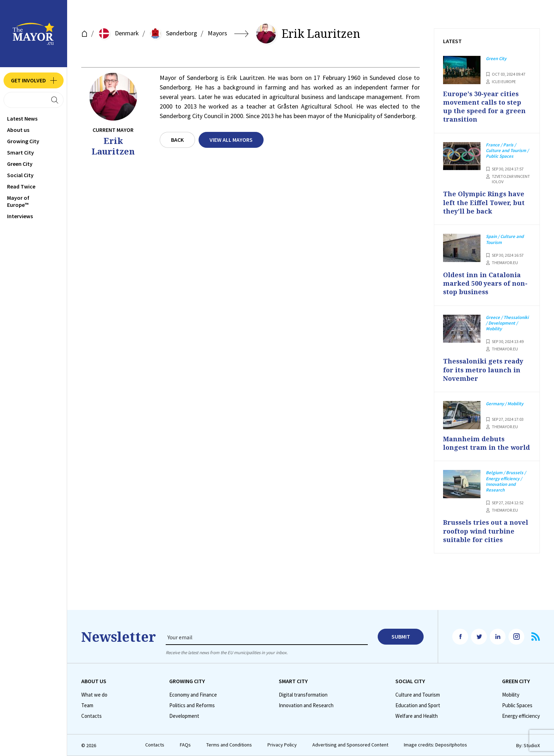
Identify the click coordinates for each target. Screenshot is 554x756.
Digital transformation (303, 695)
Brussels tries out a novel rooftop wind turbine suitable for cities (486, 531)
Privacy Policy (282, 745)
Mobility (511, 695)
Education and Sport (418, 705)
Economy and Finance (193, 695)
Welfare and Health (417, 716)
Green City (20, 164)
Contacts (92, 716)
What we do (94, 695)
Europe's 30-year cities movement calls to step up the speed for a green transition (484, 107)
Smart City (20, 152)
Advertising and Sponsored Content (350, 745)
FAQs (185, 745)
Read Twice (21, 186)
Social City (20, 175)
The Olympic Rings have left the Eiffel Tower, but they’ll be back (484, 202)
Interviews (20, 216)
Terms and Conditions (229, 745)
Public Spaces (517, 705)
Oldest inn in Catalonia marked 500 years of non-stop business (485, 283)
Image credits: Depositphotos (435, 745)
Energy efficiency (521, 716)
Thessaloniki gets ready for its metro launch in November (483, 370)
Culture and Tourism (418, 695)
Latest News (22, 118)
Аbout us (18, 130)
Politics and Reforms (192, 705)
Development (184, 716)
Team (87, 705)
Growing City (23, 141)
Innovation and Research (306, 705)
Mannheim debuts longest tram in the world (487, 443)
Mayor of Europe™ (18, 201)
